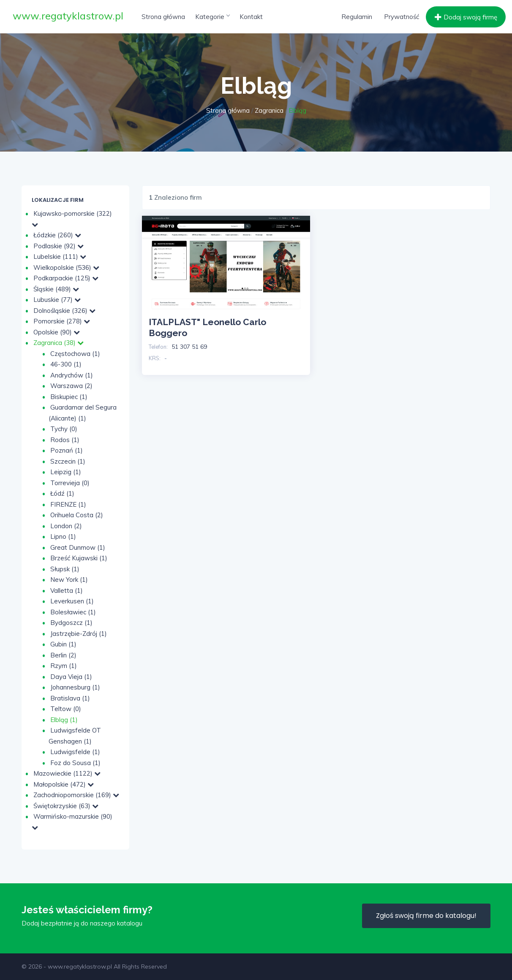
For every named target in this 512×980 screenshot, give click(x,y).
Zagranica (269, 110)
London (66, 526)
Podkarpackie (66, 278)
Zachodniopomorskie (76, 795)
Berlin (63, 655)
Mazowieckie (67, 773)
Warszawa (71, 386)
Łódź (62, 493)
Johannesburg (75, 687)
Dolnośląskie (64, 311)
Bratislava (70, 698)
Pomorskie (62, 321)
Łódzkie (57, 235)
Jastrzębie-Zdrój (79, 634)
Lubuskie (57, 300)
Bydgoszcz (71, 623)
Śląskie (56, 289)
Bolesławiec (73, 612)
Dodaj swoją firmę (465, 17)
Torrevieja (70, 483)
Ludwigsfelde (75, 752)
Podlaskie (59, 246)
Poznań (67, 450)
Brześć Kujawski (79, 558)
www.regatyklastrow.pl (68, 16)
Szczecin (68, 461)
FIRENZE (68, 504)
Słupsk (65, 569)
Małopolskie (64, 784)
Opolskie (57, 332)
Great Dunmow (78, 547)
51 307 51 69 (189, 347)
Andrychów (72, 375)
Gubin (63, 644)
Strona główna (163, 17)
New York (69, 580)
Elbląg (64, 720)
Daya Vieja (71, 677)
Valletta (67, 590)
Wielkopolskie (66, 267)
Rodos (65, 440)
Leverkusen (72, 601)
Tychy (64, 429)
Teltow (66, 709)
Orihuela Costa (77, 515)
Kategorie (212, 17)
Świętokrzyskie (66, 806)
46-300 (66, 364)
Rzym (64, 666)
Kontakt (251, 17)
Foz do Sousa (75, 763)
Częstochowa (75, 354)
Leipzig (66, 472)
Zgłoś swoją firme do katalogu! (426, 916)
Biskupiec (69, 397)
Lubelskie (60, 257)
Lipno (63, 536)
